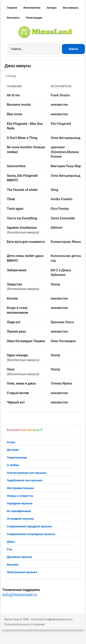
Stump (55, 284)
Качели (12, 298)
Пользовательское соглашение (24, 624)
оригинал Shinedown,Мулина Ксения (65, 152)
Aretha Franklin (62, 199)
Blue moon (15, 114)
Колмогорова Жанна (66, 242)
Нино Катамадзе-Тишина (26, 341)
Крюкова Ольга (62, 322)
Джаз (11, 542)
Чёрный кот (16, 402)
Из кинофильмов (19, 511)
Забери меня (17, 270)
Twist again (15, 209)
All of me (13, 95)
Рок (10, 549)
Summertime (16, 166)
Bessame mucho (19, 105)
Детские (13, 450)
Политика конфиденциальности (52, 619)
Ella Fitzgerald (61, 124)
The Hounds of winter (22, 190)
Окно (11, 369)
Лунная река (16, 331)
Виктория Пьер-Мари (67, 166)
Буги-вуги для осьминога (26, 242)
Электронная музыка (22, 572)
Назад (11, 76)
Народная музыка (20, 503)
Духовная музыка (19, 557)
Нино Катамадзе (63, 341)
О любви (13, 465)
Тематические (17, 458)
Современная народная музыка (29, 526)
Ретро (11, 442)
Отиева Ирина (61, 383)
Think (11, 199)
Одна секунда (17, 355)
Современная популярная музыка (31, 534)
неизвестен (59, 105)
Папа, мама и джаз (21, 383)
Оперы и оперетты (20, 496)
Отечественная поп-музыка (27, 473)
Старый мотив (18, 393)
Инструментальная (20, 488)
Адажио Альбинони (22, 228)
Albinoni (57, 228)
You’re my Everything (22, 218)
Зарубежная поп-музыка (25, 480)
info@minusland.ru (20, 595)
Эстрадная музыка (20, 519)
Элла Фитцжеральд (65, 138)
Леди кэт (14, 322)
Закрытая (14, 284)
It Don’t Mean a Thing (22, 138)
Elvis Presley (60, 209)
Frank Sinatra (60, 95)
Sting (54, 190)
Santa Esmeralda (63, 218)
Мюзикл (13, 565)
